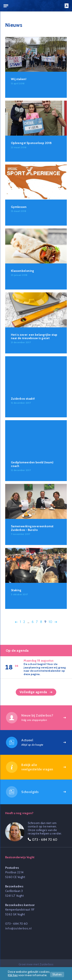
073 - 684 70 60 (17, 924)
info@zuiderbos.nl (19, 928)
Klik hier (13, 975)
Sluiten (57, 974)
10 (50, 622)
